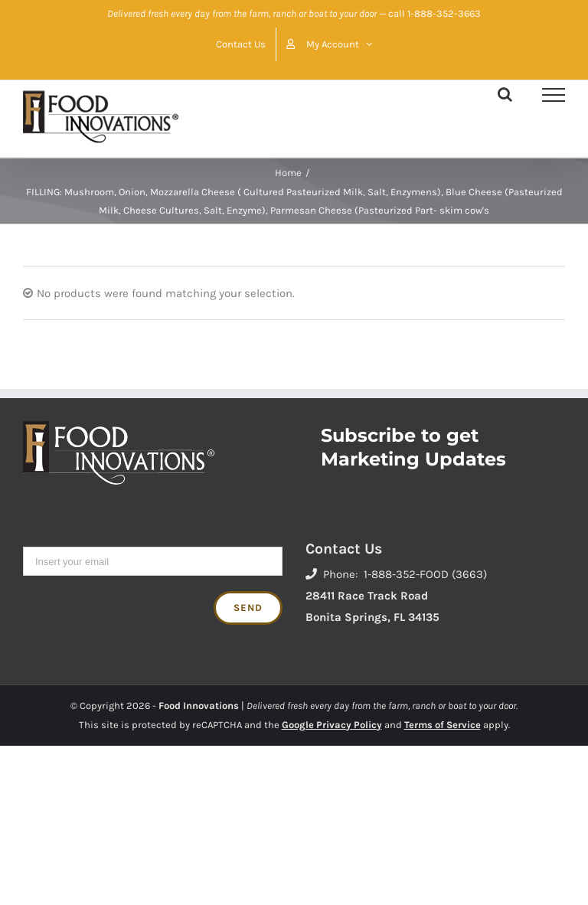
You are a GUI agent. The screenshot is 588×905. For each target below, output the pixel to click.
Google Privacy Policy (332, 725)
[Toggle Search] (505, 94)
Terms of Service (443, 725)
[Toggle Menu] (554, 95)
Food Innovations (199, 706)
